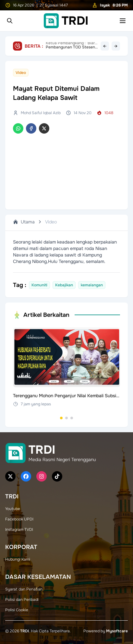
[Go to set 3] (72, 418)
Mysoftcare (117, 631)
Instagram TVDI (19, 530)
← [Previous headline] (105, 46)
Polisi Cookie (17, 610)
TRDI (24, 631)
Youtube (13, 509)
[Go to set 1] (61, 418)
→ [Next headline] (116, 46)
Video (51, 222)
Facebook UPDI (19, 519)
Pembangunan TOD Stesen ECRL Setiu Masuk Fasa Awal (70, 46)
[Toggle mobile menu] (123, 21)
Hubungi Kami (18, 559)
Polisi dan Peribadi (22, 600)
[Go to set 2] (66, 418)
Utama (24, 222)
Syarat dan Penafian (24, 589)
